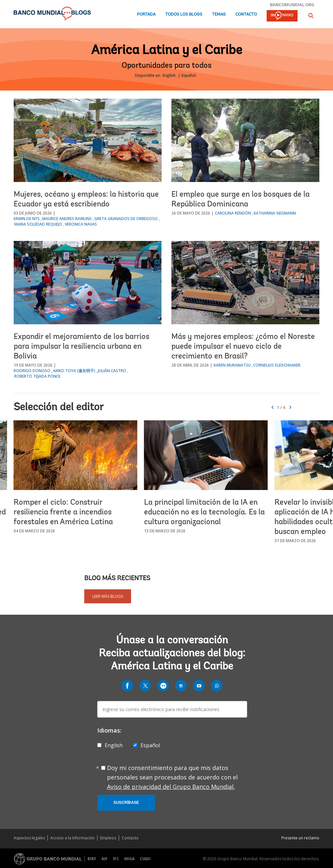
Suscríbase (126, 803)
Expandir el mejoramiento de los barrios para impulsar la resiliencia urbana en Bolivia (81, 347)
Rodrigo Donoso (32, 371)
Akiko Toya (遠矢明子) (74, 371)
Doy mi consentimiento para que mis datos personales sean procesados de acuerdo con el (172, 777)
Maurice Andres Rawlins (67, 219)
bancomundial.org (292, 5)
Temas (219, 14)
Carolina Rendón (233, 213)
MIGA (129, 859)
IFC (116, 859)
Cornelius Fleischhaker (277, 365)
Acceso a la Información (73, 838)
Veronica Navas (81, 224)
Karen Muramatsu (232, 365)
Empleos (108, 838)
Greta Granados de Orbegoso (126, 219)
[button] (311, 15)
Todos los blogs (184, 14)
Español (189, 75)
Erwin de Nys (27, 219)
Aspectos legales (29, 838)
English (169, 75)
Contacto (246, 14)
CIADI (145, 859)
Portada (146, 14)
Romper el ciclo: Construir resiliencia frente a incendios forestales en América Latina (63, 512)
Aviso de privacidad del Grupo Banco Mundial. (171, 787)
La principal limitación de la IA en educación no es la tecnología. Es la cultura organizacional (204, 512)
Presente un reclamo (300, 838)
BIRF (92, 859)
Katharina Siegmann (275, 213)
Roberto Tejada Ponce (37, 376)
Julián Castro (112, 371)
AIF (105, 859)
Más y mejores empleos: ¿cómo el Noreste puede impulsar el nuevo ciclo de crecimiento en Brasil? (243, 347)
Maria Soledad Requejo (38, 224)
